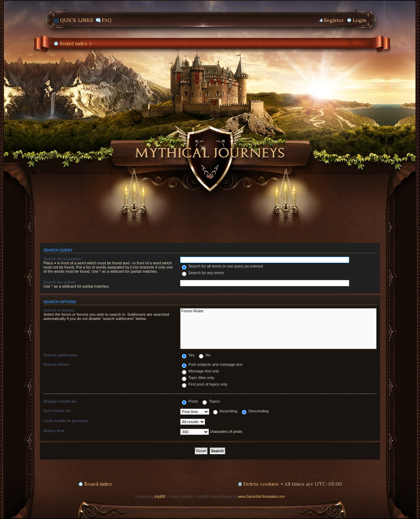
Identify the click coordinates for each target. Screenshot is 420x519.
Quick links (77, 20)
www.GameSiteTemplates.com (261, 497)
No (205, 355)
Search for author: (60, 282)
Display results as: (60, 401)
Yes (188, 355)
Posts (190, 401)
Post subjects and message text (212, 364)
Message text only (201, 371)
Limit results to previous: (66, 421)
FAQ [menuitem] (107, 20)
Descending (255, 411)
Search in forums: (60, 310)
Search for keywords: (63, 259)
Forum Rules (278, 311)
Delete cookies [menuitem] (261, 484)
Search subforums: (61, 355)
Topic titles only (198, 378)
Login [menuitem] (359, 20)
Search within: (56, 364)
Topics (211, 401)
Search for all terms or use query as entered (222, 266)
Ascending (225, 411)
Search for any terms (203, 273)
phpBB (160, 497)
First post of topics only (205, 384)
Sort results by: (57, 411)
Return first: (54, 431)
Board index (73, 43)
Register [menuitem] (334, 20)
